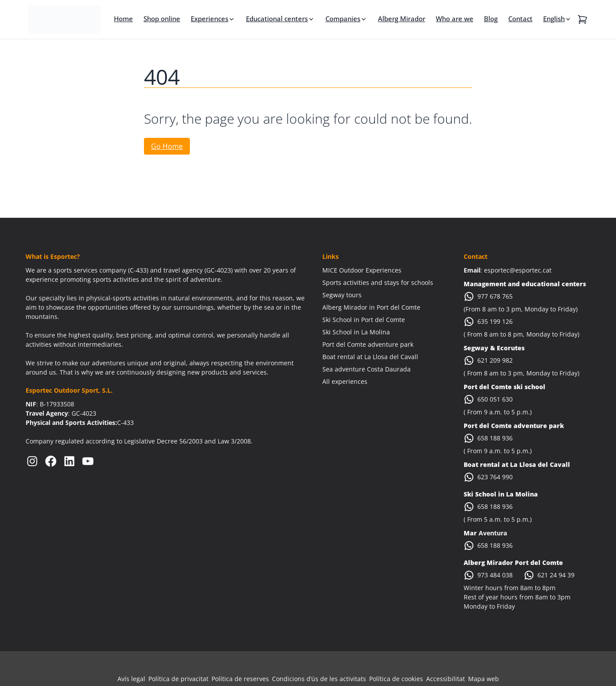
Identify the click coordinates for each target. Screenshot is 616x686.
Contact (520, 19)
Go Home (167, 146)
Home (123, 19)
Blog (491, 19)
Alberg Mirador (402, 19)
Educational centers (277, 19)
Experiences (210, 19)
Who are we (455, 19)
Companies (343, 19)
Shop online (162, 19)
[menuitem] (557, 19)
